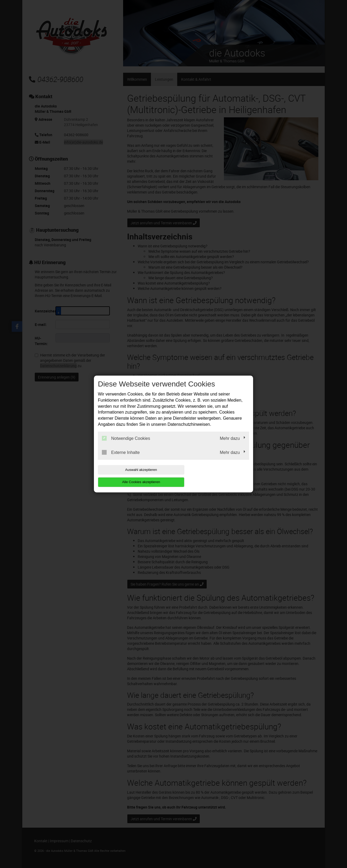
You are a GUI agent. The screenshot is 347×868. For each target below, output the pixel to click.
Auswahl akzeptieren (132, 476)
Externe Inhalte (121, 458)
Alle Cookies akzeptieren (215, 476)
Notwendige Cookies (126, 444)
